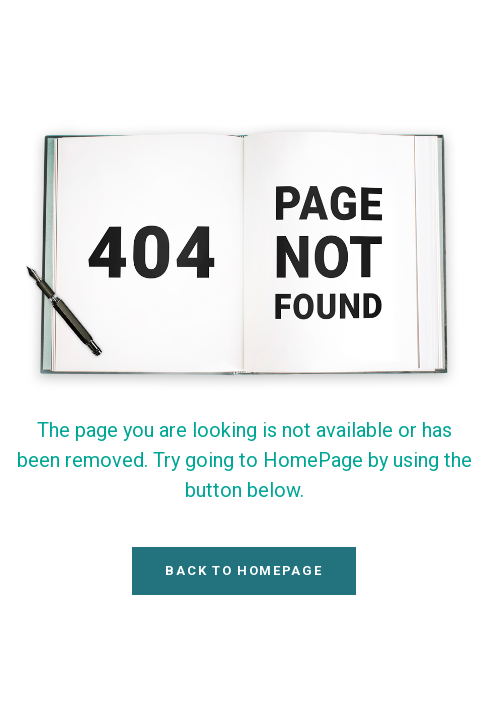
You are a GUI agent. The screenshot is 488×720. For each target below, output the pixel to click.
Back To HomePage (243, 570)
